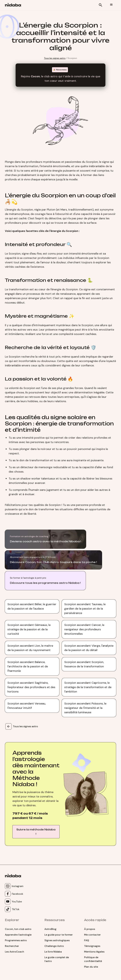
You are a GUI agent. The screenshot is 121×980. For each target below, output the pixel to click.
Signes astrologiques (57, 940)
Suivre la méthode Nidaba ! (36, 832)
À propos (90, 929)
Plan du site (91, 967)
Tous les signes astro (55, 58)
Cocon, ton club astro (18, 929)
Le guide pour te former (59, 935)
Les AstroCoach (14, 952)
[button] (111, 5)
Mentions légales (94, 952)
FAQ (87, 940)
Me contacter (92, 935)
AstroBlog (50, 929)
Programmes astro (16, 940)
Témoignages (92, 946)
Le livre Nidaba (53, 952)
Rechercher (12, 946)
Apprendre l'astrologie (18, 935)
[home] (14, 5)
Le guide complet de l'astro (57, 959)
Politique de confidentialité (93, 959)
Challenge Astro (54, 946)
